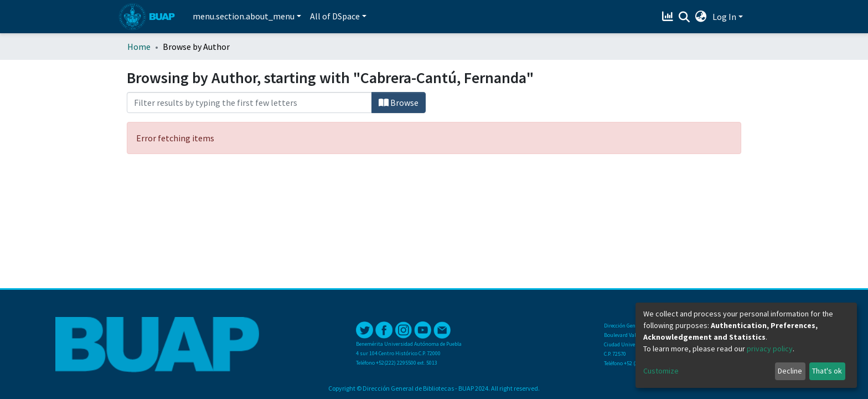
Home (139, 47)
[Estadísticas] (669, 17)
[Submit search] (684, 17)
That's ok (827, 371)
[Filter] (249, 103)
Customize (661, 371)
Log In (724, 17)
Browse (399, 103)
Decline (790, 371)
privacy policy (770, 349)
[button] (701, 17)
